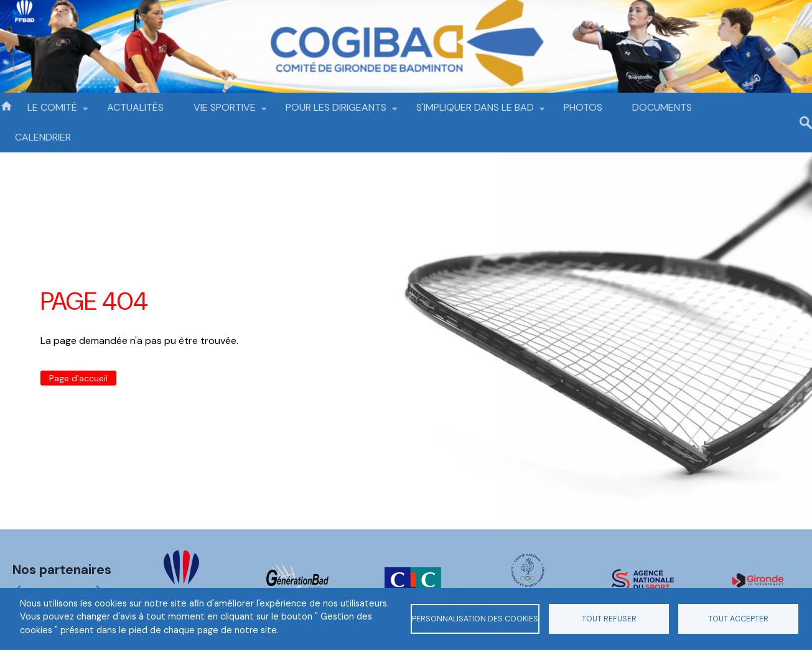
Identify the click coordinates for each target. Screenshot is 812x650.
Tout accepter (738, 619)
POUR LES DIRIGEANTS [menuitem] (336, 112)
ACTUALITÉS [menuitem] (135, 107)
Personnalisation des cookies (475, 619)
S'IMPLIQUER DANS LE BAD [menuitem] (475, 112)
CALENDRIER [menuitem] (43, 137)
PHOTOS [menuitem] (583, 107)
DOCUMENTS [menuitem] (662, 107)
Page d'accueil (78, 378)
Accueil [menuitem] (6, 105)
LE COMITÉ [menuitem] (52, 112)
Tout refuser (609, 619)
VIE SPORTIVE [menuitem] (225, 112)
